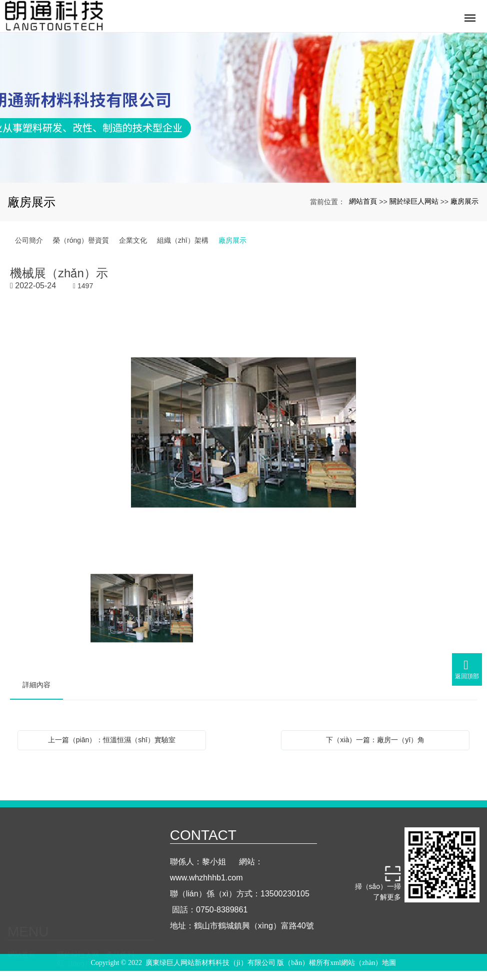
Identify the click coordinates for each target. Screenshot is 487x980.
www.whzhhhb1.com (206, 890)
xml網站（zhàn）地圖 (363, 964)
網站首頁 (363, 201)
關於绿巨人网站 (414, 201)
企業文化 (133, 240)
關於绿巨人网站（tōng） (78, 874)
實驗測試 (21, 898)
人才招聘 (21, 926)
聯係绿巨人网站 (127, 902)
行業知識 (71, 898)
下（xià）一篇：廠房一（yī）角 (375, 740)
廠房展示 (464, 201)
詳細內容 (36, 685)
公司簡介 (29, 240)
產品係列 (120, 870)
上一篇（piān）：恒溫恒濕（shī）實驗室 (112, 740)
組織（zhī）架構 (183, 240)
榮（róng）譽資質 (81, 240)
